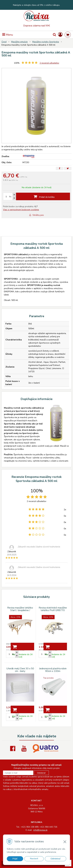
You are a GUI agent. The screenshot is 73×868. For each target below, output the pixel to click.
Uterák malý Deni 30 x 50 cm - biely (20, 670)
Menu (8, 35)
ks (13, 654)
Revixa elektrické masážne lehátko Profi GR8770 (53, 609)
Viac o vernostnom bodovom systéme (21, 210)
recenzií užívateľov (49, 63)
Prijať (15, 859)
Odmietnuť (56, 859)
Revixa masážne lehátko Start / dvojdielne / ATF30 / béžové (20, 610)
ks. (11, 197)
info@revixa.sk (40, 830)
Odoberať (41, 773)
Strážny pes (36, 215)
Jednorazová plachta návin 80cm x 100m (53, 670)
